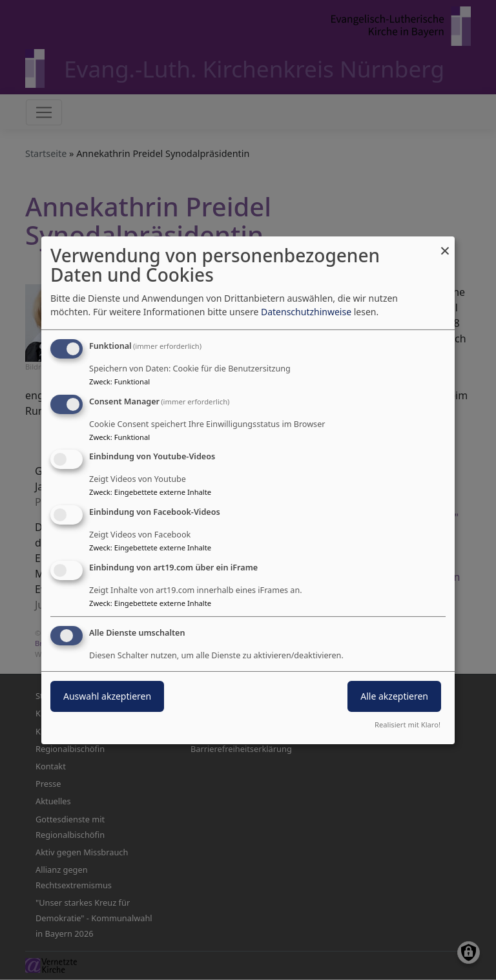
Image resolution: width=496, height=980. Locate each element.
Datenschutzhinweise (306, 312)
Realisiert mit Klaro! (408, 725)
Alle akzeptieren (394, 696)
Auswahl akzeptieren (107, 696)
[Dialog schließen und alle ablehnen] (445, 244)
